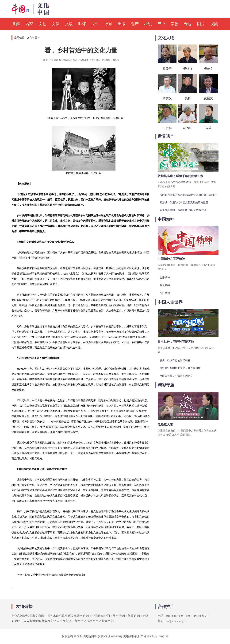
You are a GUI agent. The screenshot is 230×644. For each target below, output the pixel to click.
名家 (29, 24)
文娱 (69, 24)
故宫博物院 (120, 616)
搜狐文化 (108, 621)
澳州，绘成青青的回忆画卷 (175, 360)
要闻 (16, 24)
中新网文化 (79, 621)
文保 (56, 24)
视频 (214, 24)
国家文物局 (37, 616)
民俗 (95, 24)
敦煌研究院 (135, 616)
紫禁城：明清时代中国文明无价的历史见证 (184, 202)
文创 (42, 24)
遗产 (135, 24)
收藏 (108, 24)
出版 (122, 24)
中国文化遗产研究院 (78, 616)
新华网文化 (49, 621)
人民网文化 (64, 621)
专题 (188, 24)
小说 (148, 24)
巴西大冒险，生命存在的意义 (176, 376)
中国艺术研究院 (55, 616)
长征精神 (165, 293)
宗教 (174, 24)
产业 (161, 24)
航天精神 (165, 285)
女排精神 (165, 278)
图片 (201, 24)
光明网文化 (94, 621)
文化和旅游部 (20, 616)
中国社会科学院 (102, 616)
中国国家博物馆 (31, 621)
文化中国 (32, 38)
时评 (82, 24)
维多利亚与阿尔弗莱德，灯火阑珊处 (180, 368)
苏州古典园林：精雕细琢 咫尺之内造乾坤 (183, 210)
